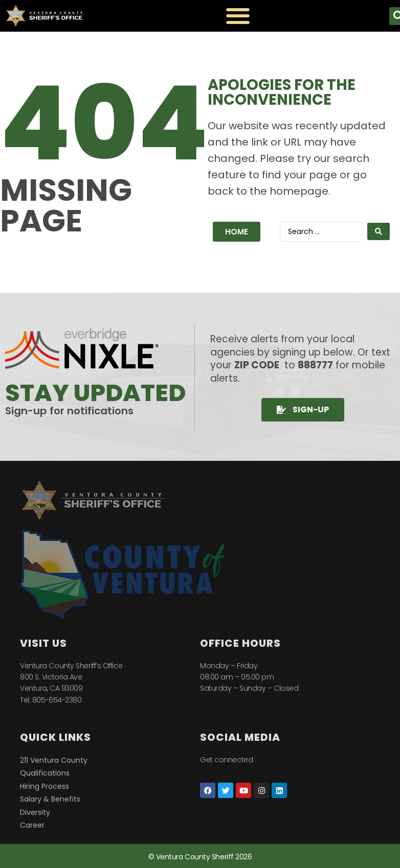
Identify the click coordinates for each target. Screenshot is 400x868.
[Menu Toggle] (238, 16)
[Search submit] (379, 231)
